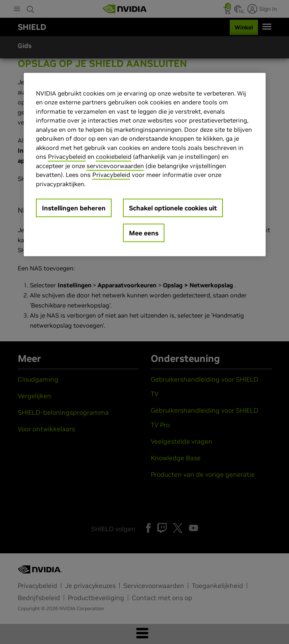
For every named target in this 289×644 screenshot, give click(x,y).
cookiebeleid (114, 157)
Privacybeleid (67, 157)
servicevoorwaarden (115, 165)
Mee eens (144, 233)
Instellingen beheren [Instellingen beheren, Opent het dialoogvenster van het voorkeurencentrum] (74, 208)
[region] (145, 164)
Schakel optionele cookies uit (173, 208)
